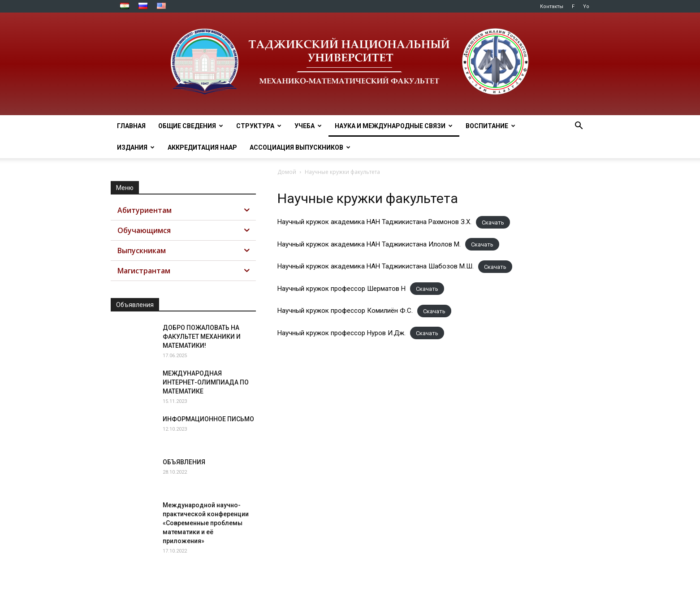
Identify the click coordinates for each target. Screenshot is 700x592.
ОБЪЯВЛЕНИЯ (184, 462)
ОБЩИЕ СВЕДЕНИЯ (191, 126)
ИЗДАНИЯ (136, 147)
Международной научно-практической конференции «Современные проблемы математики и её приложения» (206, 523)
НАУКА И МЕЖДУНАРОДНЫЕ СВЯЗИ (394, 126)
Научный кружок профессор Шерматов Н (341, 289)
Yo (586, 6)
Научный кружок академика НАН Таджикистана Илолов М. (369, 244)
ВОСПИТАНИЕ (490, 126)
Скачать (493, 222)
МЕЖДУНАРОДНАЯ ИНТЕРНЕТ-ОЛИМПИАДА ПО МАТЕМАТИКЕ (206, 382)
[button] (579, 127)
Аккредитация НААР (202, 147)
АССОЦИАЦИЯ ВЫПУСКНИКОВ (300, 147)
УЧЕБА (308, 126)
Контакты (552, 6)
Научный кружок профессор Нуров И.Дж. (341, 333)
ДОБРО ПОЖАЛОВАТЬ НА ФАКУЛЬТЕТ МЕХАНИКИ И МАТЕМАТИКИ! (202, 337)
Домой (287, 172)
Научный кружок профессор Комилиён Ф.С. (345, 311)
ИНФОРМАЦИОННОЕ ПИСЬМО (208, 419)
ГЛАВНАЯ (131, 126)
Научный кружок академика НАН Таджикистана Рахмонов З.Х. (374, 222)
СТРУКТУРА (259, 126)
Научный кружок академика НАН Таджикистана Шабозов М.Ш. (376, 266)
